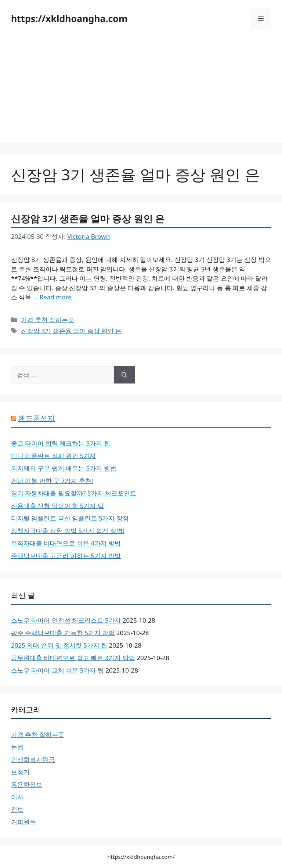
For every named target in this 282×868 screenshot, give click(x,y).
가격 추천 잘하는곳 (48, 320)
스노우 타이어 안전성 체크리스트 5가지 (66, 620)
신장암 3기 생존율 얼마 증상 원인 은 (88, 219)
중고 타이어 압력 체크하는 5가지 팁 (61, 443)
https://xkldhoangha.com (69, 18)
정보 (17, 809)
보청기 (20, 772)
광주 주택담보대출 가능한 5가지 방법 (63, 633)
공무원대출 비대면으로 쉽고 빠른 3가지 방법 (73, 658)
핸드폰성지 (36, 418)
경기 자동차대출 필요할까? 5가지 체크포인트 (74, 493)
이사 (17, 797)
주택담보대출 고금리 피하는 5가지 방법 (66, 556)
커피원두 (23, 822)
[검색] (124, 375)
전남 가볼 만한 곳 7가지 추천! (52, 481)
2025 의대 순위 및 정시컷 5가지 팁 (59, 645)
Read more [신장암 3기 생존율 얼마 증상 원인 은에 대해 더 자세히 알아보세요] (56, 297)
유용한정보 (27, 784)
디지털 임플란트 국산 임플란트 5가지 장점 (70, 518)
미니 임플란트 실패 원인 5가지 (53, 456)
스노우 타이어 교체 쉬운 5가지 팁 (57, 670)
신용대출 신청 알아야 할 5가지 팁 (57, 506)
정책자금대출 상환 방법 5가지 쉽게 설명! (68, 531)
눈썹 (17, 747)
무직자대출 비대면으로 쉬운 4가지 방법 (66, 543)
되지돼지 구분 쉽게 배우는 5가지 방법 (64, 468)
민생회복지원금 (33, 759)
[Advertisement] (141, 92)
